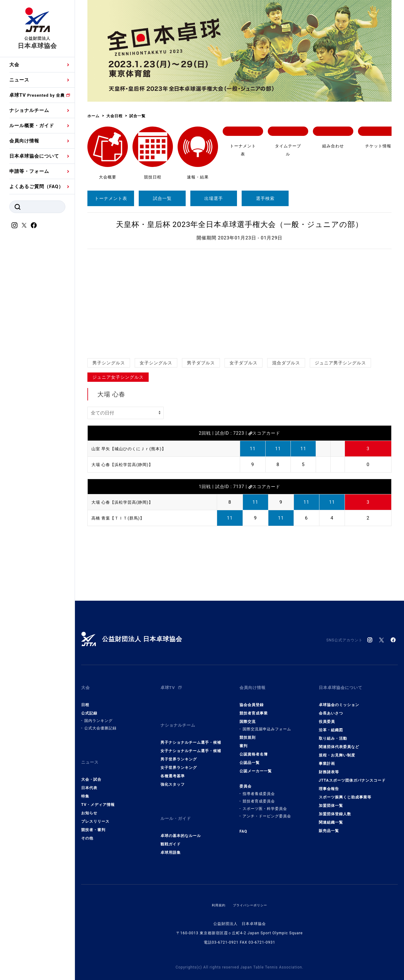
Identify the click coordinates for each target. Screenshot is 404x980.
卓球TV (37, 95)
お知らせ (89, 803)
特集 (85, 786)
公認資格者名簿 (254, 749)
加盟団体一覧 (331, 801)
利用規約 (216, 890)
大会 (14, 65)
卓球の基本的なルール (181, 821)
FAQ (243, 826)
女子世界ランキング (179, 758)
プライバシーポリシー (251, 890)
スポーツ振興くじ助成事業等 (345, 792)
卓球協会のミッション (339, 700)
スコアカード (264, 433)
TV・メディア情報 (98, 795)
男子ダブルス (201, 363)
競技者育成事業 (254, 708)
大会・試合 (91, 770)
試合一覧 (162, 198)
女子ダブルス (244, 363)
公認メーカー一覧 (256, 766)
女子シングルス (156, 363)
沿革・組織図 (331, 725)
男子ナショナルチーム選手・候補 (191, 733)
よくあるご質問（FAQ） (36, 187)
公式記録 (89, 708)
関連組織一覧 (331, 817)
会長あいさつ (331, 708)
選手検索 (265, 198)
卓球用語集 (171, 838)
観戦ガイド (171, 829)
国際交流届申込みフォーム (267, 724)
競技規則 (248, 733)
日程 (85, 700)
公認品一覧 (250, 758)
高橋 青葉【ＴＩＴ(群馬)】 (121, 518)
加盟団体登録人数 (335, 809)
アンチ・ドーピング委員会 (267, 811)
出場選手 (214, 198)
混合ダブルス (286, 363)
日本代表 (89, 778)
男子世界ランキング (179, 749)
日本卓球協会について (34, 156)
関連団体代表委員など (339, 742)
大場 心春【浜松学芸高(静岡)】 (126, 465)
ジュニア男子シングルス (340, 363)
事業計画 (327, 759)
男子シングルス (109, 363)
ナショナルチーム (29, 110)
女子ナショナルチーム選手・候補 (191, 741)
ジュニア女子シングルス (118, 377)
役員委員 (327, 717)
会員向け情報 (24, 141)
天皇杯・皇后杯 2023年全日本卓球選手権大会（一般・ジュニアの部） (240, 224)
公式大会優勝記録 (100, 723)
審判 (244, 741)
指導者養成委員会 (259, 789)
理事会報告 (329, 784)
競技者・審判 (93, 820)
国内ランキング (98, 716)
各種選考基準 (173, 766)
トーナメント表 (111, 198)
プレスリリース (95, 811)
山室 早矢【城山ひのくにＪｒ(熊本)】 (134, 449)
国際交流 (248, 717)
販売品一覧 (329, 826)
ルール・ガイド (178, 806)
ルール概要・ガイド (32, 126)
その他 (87, 828)
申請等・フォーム (29, 171)
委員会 (246, 781)
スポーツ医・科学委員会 (265, 804)
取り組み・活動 (333, 733)
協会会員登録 (252, 700)
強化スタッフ (173, 774)
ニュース (19, 80)
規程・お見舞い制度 (337, 750)
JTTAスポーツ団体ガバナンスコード (352, 775)
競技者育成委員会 (259, 796)
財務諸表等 (329, 767)
